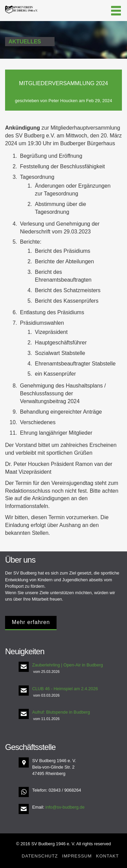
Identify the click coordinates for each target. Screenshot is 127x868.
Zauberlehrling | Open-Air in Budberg (68, 665)
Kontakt (108, 856)
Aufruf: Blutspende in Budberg (61, 712)
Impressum (77, 856)
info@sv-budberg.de (65, 807)
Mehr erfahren (31, 622)
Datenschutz (40, 856)
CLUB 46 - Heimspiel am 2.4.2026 (65, 689)
